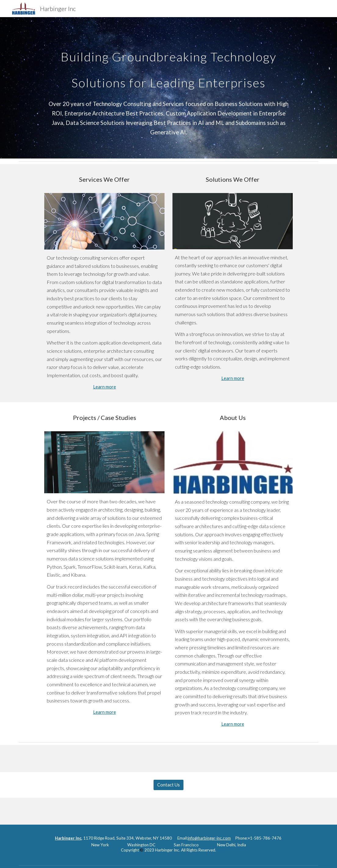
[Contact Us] (168, 785)
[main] (169, 65)
